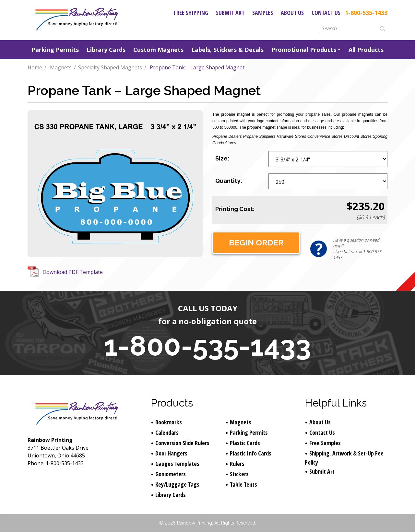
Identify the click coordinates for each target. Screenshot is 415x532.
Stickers (239, 474)
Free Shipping (191, 13)
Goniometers (171, 474)
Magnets (61, 67)
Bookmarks (169, 422)
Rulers (237, 464)
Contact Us (326, 13)
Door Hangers (171, 453)
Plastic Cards (245, 443)
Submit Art (230, 13)
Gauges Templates (177, 464)
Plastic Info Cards (251, 453)
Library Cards (106, 50)
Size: (222, 158)
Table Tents (243, 484)
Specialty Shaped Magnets (110, 67)
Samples (263, 13)
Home (35, 67)
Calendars (167, 432)
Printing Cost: (235, 209)
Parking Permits (55, 50)
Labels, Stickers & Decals (227, 50)
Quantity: (229, 181)
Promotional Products (304, 50)
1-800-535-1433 (366, 13)
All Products (366, 50)
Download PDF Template (73, 272)
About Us (292, 13)
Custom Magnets (158, 50)
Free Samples (325, 443)
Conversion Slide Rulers (182, 443)
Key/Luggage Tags (177, 484)
